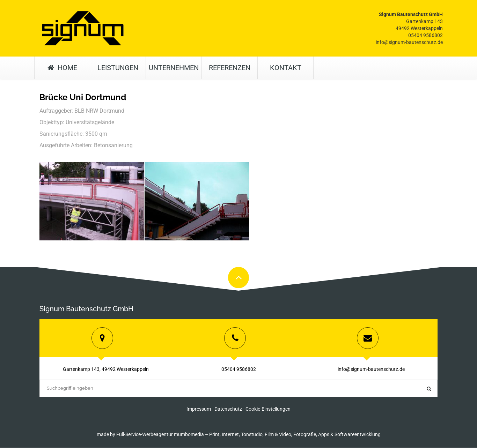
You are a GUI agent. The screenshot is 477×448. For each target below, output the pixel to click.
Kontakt (286, 68)
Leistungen (118, 68)
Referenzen (230, 68)
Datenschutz (228, 409)
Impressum (199, 409)
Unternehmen (174, 68)
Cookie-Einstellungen (268, 409)
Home (62, 68)
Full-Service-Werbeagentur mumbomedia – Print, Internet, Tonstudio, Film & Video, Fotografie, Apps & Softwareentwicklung (248, 435)
